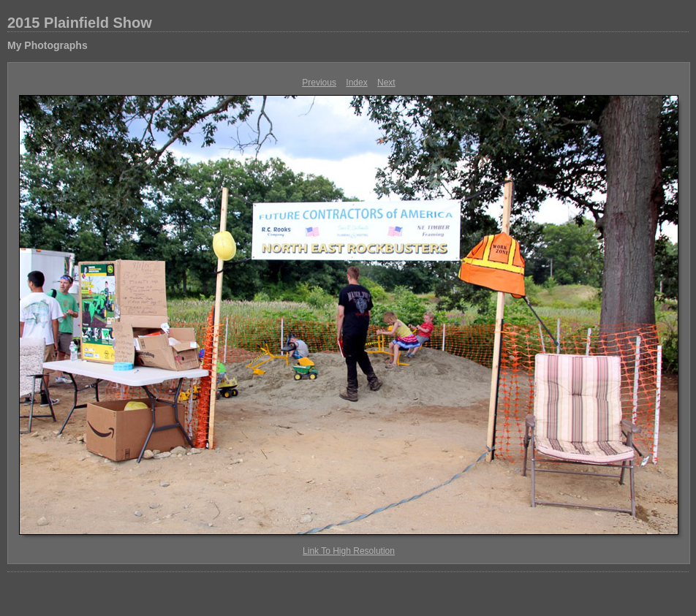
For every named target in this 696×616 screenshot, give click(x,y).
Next (386, 83)
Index (356, 83)
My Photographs (48, 45)
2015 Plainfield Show (80, 23)
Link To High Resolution (349, 551)
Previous (319, 83)
